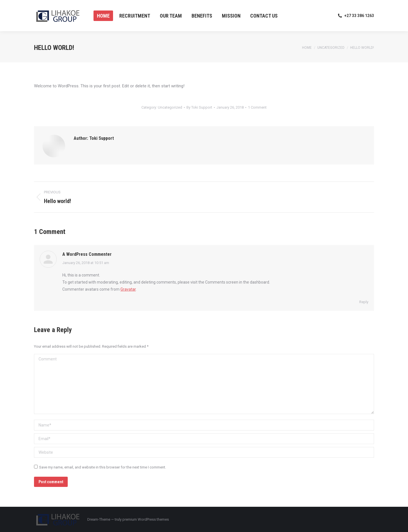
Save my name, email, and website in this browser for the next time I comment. (103, 467)
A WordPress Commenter (87, 254)
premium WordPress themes (146, 519)
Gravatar (128, 289)
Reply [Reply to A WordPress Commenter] (364, 302)
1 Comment (257, 107)
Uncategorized (170, 107)
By (199, 107)
